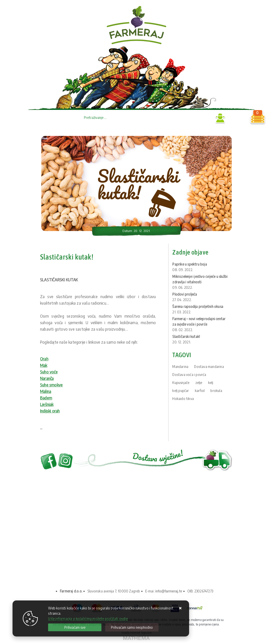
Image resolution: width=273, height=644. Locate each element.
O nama (51, 532)
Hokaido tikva (183, 399)
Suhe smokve (51, 385)
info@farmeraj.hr (169, 591)
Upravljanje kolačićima (64, 560)
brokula (216, 391)
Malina (46, 391)
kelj (211, 383)
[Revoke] (132, 627)
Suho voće (49, 372)
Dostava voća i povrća (189, 375)
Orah (44, 359)
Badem (46, 398)
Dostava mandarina (209, 367)
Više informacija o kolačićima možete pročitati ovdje (88, 619)
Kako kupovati (57, 553)
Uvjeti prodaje (57, 546)
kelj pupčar (181, 391)
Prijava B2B (201, 118)
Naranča (47, 378)
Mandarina (180, 367)
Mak (44, 365)
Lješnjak (47, 404)
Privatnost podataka (62, 539)
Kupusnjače (181, 383)
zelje (199, 383)
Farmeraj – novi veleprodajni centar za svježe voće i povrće (199, 324)
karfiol (200, 391)
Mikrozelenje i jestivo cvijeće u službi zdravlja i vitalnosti (200, 282)
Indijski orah (50, 411)
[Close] (75, 627)
